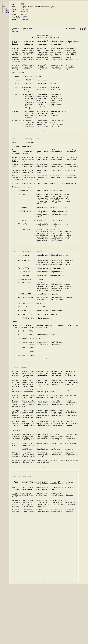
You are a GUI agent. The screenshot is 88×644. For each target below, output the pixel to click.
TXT (22, 14)
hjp (2, 4)
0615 (23, 4)
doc (4, 6)
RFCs (6, 8)
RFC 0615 (7, 11)
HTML (26, 14)
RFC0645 (24, 17)
